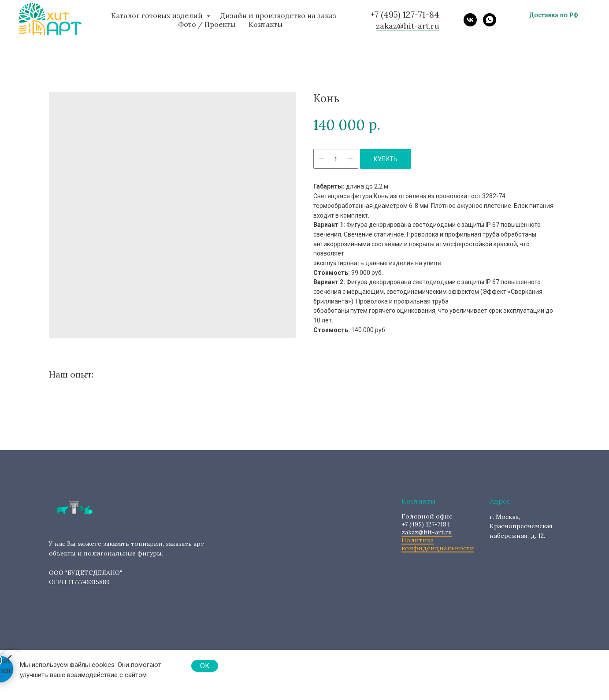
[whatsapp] (490, 20)
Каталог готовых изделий (158, 15)
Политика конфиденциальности (438, 544)
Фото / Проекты (207, 24)
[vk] (470, 20)
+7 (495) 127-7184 (427, 520)
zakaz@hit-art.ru (427, 532)
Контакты (266, 24)
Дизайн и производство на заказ (278, 15)
